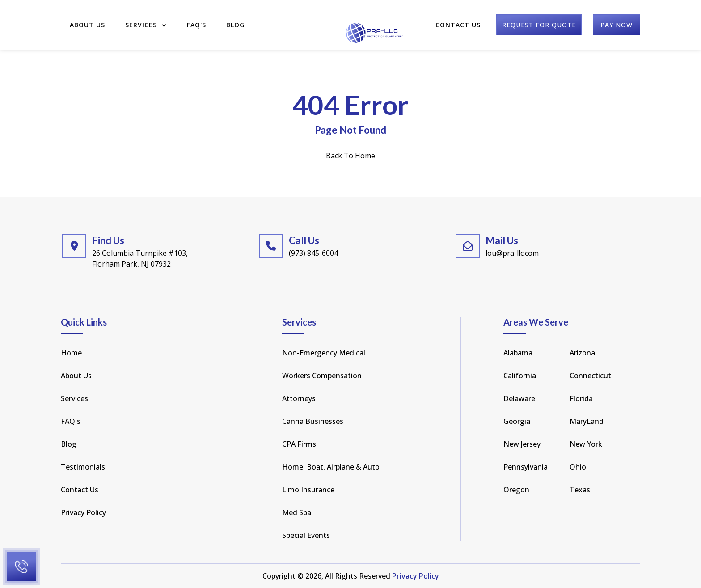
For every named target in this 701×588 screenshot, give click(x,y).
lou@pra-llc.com (512, 253)
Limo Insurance (308, 490)
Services (146, 19)
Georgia (517, 421)
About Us (87, 19)
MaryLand (587, 421)
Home (71, 353)
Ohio (578, 467)
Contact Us (458, 19)
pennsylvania (526, 467)
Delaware (519, 398)
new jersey (522, 444)
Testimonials (83, 467)
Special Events (306, 535)
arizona (582, 353)
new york (586, 444)
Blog (235, 19)
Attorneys (299, 398)
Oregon (516, 490)
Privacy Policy (83, 512)
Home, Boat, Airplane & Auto (331, 467)
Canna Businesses (313, 421)
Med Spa (297, 512)
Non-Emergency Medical (324, 353)
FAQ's (71, 421)
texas (580, 490)
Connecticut (590, 376)
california (520, 376)
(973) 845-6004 (313, 253)
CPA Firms (299, 444)
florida (581, 398)
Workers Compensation (322, 376)
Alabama (518, 353)
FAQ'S (196, 19)
